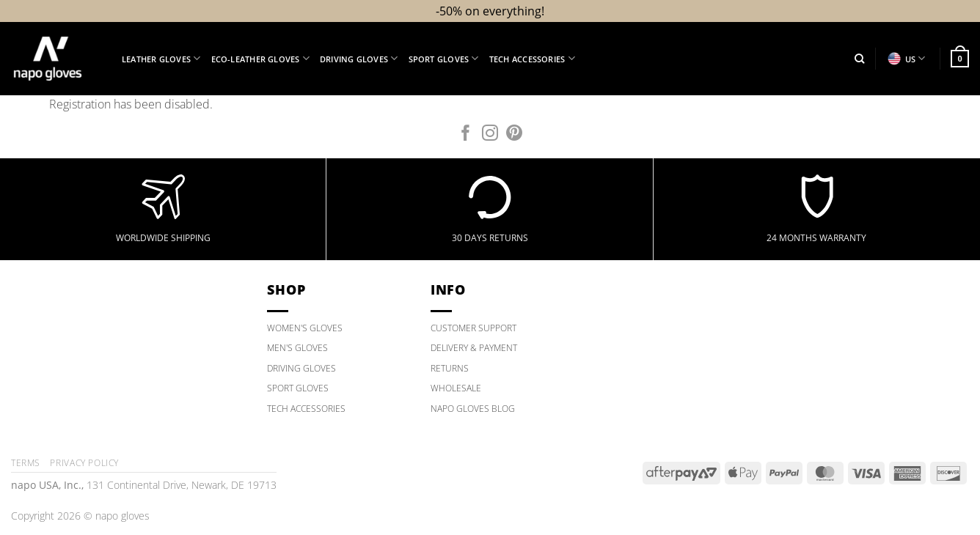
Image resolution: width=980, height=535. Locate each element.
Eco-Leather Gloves (260, 58)
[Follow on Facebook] (466, 134)
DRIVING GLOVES (301, 368)
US (906, 59)
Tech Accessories (532, 58)
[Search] (859, 59)
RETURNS (450, 368)
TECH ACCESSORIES (306, 409)
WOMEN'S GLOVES (305, 328)
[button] (960, 58)
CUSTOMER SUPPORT (473, 328)
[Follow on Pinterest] (514, 134)
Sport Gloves (444, 58)
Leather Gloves (161, 58)
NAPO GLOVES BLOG (473, 409)
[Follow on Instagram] (490, 134)
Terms (26, 463)
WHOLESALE (456, 388)
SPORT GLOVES (298, 388)
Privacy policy (84, 463)
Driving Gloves (359, 58)
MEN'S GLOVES (297, 348)
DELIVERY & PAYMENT (474, 348)
